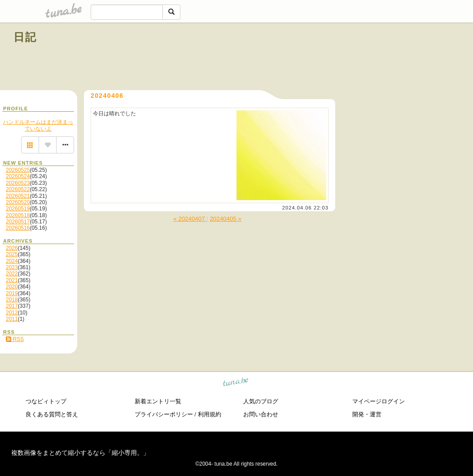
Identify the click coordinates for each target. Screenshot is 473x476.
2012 (12, 313)
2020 (12, 287)
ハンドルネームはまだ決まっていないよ (38, 125)
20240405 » (225, 219)
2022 (12, 274)
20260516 (18, 228)
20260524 (18, 176)
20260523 (18, 183)
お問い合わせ (261, 414)
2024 (12, 261)
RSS (15, 339)
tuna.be (236, 383)
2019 (12, 293)
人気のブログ (261, 401)
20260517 (18, 222)
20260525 (18, 170)
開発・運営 (367, 414)
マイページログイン (379, 401)
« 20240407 (190, 219)
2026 (12, 248)
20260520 (18, 202)
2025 (12, 254)
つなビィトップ (46, 401)
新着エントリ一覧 (158, 401)
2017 (12, 306)
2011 (12, 319)
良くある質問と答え (52, 414)
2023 (12, 267)
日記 (25, 37)
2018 (12, 300)
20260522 (18, 189)
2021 (12, 280)
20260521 (18, 196)
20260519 (18, 209)
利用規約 (210, 414)
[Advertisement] (357, 57)
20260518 (18, 215)
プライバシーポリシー (164, 414)
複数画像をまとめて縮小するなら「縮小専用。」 (80, 453)
